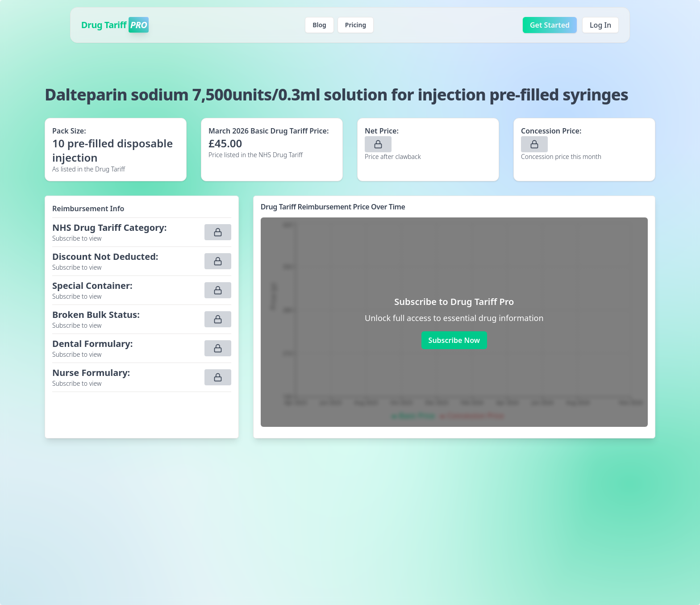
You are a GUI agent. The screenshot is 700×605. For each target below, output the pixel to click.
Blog (319, 25)
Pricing (356, 25)
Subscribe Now (454, 340)
